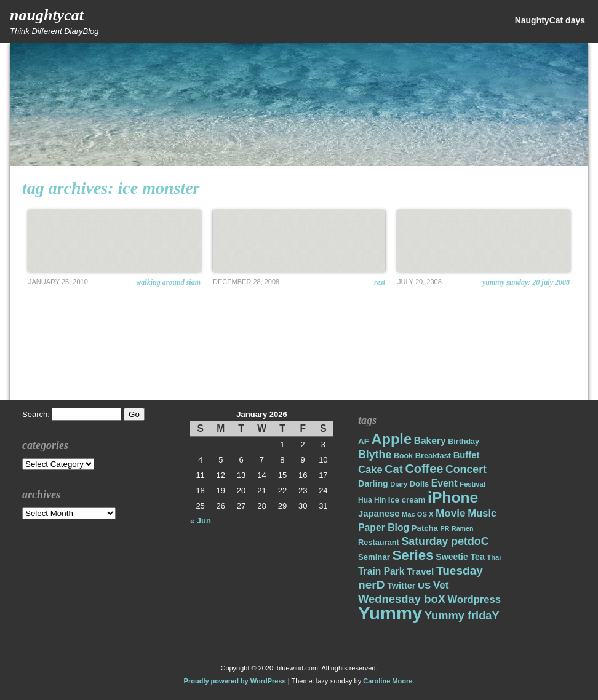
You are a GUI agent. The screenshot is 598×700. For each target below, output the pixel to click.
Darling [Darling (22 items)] (373, 483)
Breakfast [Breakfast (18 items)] (433, 455)
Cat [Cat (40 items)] (393, 469)
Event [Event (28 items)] (445, 483)
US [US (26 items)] (424, 585)
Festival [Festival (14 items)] (472, 484)
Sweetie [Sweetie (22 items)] (452, 557)
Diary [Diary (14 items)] (399, 484)
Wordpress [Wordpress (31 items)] (474, 599)
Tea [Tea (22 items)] (477, 557)
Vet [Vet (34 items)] (441, 585)
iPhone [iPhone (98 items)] (453, 497)
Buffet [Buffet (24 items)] (467, 455)
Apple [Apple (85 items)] (392, 439)
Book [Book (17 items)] (403, 456)
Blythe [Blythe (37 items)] (375, 455)
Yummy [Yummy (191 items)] (390, 613)
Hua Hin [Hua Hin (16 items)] (372, 500)
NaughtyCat (47, 15)
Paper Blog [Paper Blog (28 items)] (384, 527)
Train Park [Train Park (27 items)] (381, 571)
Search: (36, 414)
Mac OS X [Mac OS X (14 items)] (417, 514)
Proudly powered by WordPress (235, 681)
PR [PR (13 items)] (445, 528)
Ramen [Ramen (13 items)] (463, 528)
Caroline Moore (388, 681)
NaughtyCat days (550, 20)
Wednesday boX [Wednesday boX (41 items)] (402, 599)
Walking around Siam (168, 282)
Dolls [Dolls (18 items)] (419, 484)
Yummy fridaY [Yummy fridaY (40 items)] (462, 615)
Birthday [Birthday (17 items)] (464, 442)
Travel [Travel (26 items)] (420, 571)
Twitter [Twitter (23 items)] (401, 586)
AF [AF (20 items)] (364, 441)
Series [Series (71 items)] (413, 555)
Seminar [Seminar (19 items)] (374, 557)
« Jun (201, 521)
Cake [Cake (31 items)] (370, 470)
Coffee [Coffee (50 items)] (424, 469)
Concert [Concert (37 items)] (466, 469)
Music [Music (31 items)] (482, 513)
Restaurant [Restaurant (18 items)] (379, 542)
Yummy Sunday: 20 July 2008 (526, 282)
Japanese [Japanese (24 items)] (379, 514)
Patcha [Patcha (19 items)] (425, 528)
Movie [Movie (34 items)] (450, 513)
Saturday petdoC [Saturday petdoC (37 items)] (445, 541)
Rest (380, 282)
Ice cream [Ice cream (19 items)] (407, 500)
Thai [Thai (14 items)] (494, 557)
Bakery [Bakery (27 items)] (430, 441)
